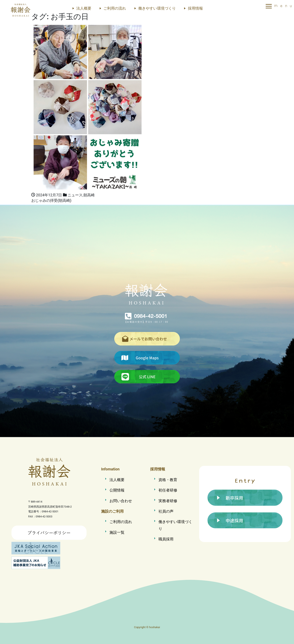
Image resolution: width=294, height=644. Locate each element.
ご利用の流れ (115, 8)
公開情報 (117, 490)
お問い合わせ (121, 501)
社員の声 (166, 511)
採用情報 (195, 8)
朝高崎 (89, 195)
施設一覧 (117, 532)
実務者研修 (168, 501)
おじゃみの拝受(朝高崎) (51, 201)
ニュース (75, 195)
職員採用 (166, 539)
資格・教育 (168, 480)
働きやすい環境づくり (157, 8)
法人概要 (84, 8)
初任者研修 (168, 490)
